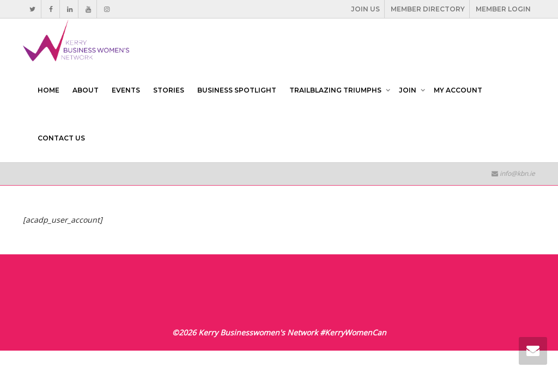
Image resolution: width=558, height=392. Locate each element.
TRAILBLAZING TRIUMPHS (336, 90)
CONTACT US (61, 138)
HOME (48, 90)
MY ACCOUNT (458, 90)
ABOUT (86, 90)
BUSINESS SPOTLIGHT (237, 90)
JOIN (408, 90)
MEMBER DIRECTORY (428, 9)
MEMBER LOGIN (503, 9)
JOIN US (365, 9)
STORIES (169, 90)
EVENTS (126, 90)
